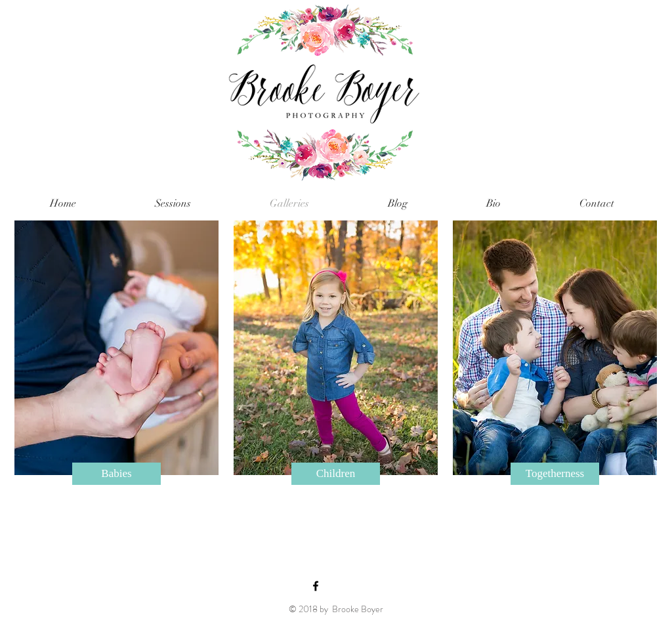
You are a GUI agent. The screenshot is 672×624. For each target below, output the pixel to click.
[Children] (336, 474)
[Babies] (116, 474)
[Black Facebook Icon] (316, 586)
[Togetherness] (555, 474)
